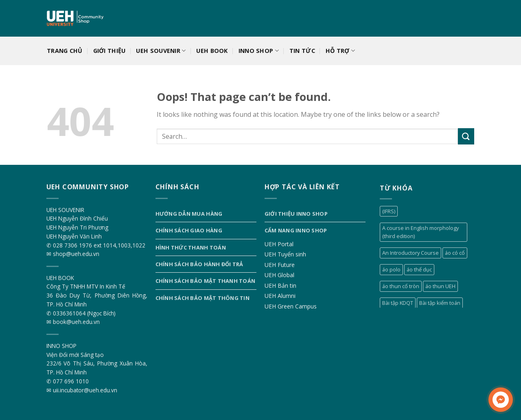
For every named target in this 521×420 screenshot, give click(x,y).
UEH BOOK (212, 51)
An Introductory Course (410, 253)
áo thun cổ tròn (401, 286)
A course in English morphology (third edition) (420, 232)
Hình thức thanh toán (191, 247)
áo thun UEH (440, 286)
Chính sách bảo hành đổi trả (199, 264)
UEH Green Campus (291, 306)
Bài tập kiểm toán (440, 303)
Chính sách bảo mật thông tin (202, 298)
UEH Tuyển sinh (285, 254)
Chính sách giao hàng (189, 230)
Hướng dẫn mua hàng (189, 214)
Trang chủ (65, 51)
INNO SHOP (259, 51)
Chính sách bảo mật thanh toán (205, 281)
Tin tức (302, 51)
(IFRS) (389, 211)
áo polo (391, 269)
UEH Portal (279, 244)
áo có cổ (455, 253)
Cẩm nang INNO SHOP (296, 230)
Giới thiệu (109, 51)
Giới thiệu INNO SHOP (296, 214)
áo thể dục (419, 269)
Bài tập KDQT (398, 303)
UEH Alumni (280, 296)
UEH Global (279, 275)
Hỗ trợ (340, 51)
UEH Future (280, 265)
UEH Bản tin (280, 285)
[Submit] (466, 136)
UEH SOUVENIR (161, 51)
